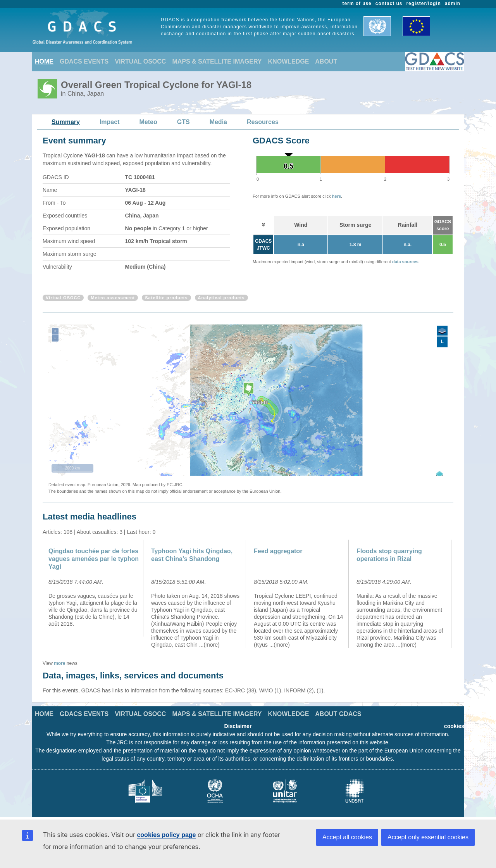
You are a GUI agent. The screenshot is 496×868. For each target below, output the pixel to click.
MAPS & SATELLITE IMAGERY (217, 61)
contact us (389, 3)
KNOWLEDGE (289, 61)
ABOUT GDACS (338, 714)
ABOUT (326, 61)
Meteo (148, 122)
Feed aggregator (278, 551)
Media (218, 122)
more (59, 663)
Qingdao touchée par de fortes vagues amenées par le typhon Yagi (94, 559)
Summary (66, 122)
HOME (44, 61)
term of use (357, 3)
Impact (110, 122)
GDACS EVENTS (84, 61)
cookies (454, 726)
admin (453, 3)
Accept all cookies (347, 837)
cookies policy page (166, 835)
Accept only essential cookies (428, 837)
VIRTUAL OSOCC (140, 61)
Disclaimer (238, 726)
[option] (94, 588)
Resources (263, 122)
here (337, 196)
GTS (183, 122)
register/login (423, 3)
